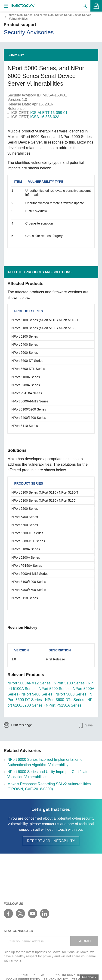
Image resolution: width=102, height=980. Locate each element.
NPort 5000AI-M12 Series (29, 683)
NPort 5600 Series (71, 694)
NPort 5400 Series (37, 694)
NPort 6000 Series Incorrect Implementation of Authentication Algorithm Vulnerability (45, 762)
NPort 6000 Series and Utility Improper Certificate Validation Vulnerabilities (48, 774)
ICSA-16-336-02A (45, 117)
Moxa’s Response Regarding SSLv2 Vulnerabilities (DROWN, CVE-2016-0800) (49, 787)
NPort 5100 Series (69, 683)
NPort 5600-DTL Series (65, 700)
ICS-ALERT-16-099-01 (49, 113)
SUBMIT (84, 941)
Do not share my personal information (50, 975)
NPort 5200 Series (54, 689)
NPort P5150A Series (64, 705)
